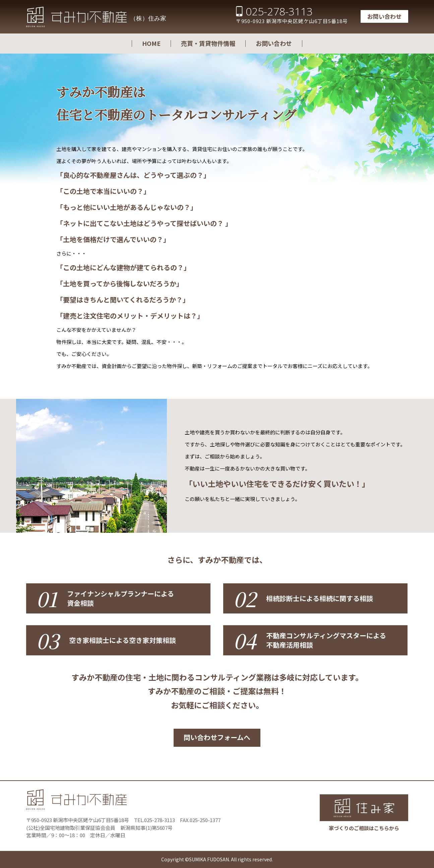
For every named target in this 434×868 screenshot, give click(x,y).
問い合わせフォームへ (217, 737)
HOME (151, 43)
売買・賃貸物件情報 (208, 43)
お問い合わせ (384, 16)
